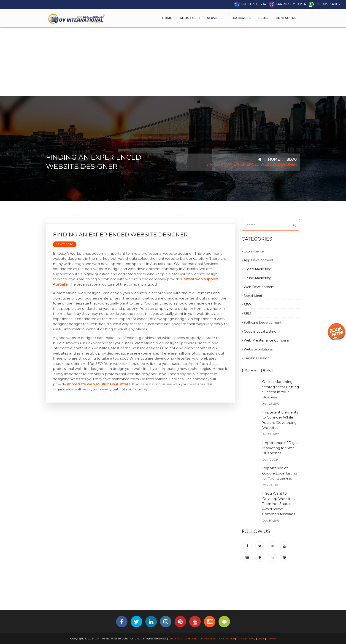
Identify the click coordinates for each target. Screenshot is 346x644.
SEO (246, 305)
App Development (258, 260)
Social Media (253, 296)
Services (215, 18)
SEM (246, 314)
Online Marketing (257, 278)
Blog (263, 18)
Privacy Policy (246, 638)
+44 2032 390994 (291, 4)
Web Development (258, 287)
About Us (188, 18)
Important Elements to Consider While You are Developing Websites (280, 420)
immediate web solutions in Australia (99, 384)
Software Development (262, 323)
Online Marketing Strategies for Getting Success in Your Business (281, 389)
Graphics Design (256, 358)
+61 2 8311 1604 (253, 4)
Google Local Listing (259, 331)
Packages (242, 18)
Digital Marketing (257, 269)
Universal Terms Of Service (217, 638)
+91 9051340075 (329, 4)
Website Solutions (257, 349)
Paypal (271, 638)
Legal (261, 638)
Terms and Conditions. (183, 638)
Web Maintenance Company (266, 340)
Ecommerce (253, 251)
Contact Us (286, 18)
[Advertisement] (173, 61)
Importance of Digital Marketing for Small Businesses (281, 448)
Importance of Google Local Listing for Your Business (280, 473)
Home (167, 18)
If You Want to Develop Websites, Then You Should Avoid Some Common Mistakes (279, 504)
